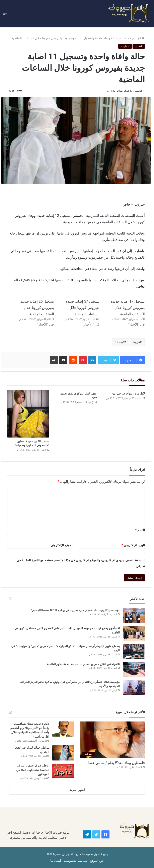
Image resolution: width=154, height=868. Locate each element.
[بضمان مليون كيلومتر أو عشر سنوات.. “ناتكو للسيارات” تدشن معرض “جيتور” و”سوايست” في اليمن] (134, 651)
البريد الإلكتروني (133, 545)
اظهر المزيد (77, 790)
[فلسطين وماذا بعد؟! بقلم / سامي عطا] (112, 740)
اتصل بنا (56, 861)
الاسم (140, 530)
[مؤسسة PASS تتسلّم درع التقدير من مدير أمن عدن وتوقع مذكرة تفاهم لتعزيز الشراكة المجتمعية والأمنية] (134, 687)
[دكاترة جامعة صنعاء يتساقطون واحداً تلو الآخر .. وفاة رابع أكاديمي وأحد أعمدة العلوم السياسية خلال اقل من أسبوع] (63, 729)
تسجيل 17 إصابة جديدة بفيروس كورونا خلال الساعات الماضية (128, 308)
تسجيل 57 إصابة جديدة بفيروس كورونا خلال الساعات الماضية (83, 308)
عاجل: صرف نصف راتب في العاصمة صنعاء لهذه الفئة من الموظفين (33, 770)
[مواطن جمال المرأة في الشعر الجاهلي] (63, 753)
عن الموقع (97, 861)
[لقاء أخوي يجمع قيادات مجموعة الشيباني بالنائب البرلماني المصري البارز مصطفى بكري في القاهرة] (134, 634)
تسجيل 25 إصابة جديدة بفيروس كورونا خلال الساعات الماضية (37, 308)
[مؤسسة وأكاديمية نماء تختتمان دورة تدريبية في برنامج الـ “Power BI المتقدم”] (134, 616)
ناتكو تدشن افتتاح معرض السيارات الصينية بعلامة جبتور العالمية (83, 664)
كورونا (137, 342)
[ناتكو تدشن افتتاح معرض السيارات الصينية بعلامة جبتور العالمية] (134, 669)
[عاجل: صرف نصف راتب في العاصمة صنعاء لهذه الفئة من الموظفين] (63, 771)
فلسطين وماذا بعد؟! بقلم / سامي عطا (117, 763)
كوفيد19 (120, 342)
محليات (125, 46)
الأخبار (123, 38)
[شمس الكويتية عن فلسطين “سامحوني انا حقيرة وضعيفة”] (28, 414)
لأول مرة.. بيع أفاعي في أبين (128, 394)
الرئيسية (137, 38)
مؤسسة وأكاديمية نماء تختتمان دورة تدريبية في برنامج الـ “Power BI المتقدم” (75, 610)
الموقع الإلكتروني (62, 545)
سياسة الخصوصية (75, 861)
